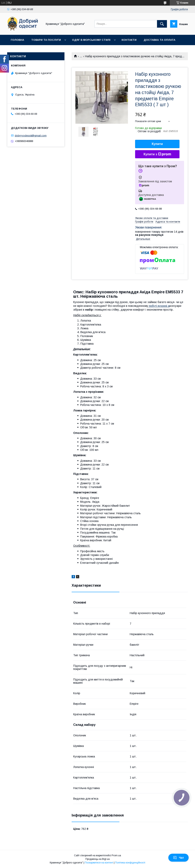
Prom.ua (116, 855)
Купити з (157, 154)
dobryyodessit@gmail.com (31, 136)
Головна (17, 40)
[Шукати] (162, 24)
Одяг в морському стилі (91, 40)
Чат (178, 858)
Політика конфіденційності (130, 863)
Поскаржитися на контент (99, 863)
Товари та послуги (46, 40)
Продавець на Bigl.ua (97, 859)
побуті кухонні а (159, 306)
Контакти (129, 40)
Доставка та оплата (159, 40)
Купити (157, 144)
